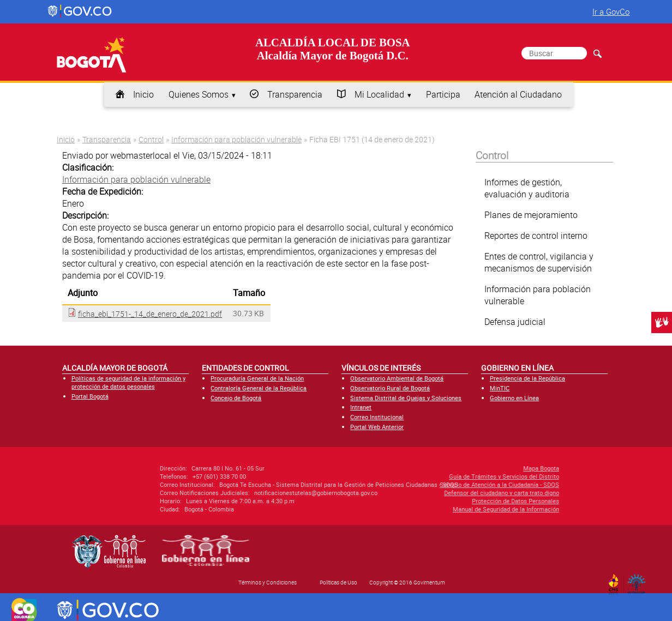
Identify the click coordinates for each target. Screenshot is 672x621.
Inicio (143, 94)
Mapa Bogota (479, 468)
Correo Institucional (377, 417)
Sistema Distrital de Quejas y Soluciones (406, 398)
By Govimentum (639, 581)
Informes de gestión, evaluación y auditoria (527, 188)
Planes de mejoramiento (531, 215)
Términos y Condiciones (268, 582)
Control (151, 139)
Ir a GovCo (611, 11)
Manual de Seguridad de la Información (444, 509)
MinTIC (500, 388)
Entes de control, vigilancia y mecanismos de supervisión (539, 262)
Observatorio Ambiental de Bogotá (397, 378)
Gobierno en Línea (514, 398)
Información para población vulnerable (236, 139)
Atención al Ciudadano (518, 94)
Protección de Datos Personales (454, 501)
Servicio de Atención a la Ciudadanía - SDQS (438, 484)
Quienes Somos (199, 94)
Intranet (361, 407)
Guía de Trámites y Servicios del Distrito (442, 476)
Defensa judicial (515, 322)
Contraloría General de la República (259, 388)
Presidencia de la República (527, 378)
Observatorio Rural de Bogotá (390, 388)
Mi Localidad (379, 94)
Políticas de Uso (338, 582)
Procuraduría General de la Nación (257, 378)
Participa (443, 94)
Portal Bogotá (90, 396)
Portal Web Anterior (377, 427)
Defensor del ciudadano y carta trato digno (440, 493)
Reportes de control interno (536, 236)
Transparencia (295, 94)
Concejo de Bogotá (236, 398)
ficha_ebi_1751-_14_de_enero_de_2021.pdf (150, 314)
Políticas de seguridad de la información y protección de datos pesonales (128, 382)
